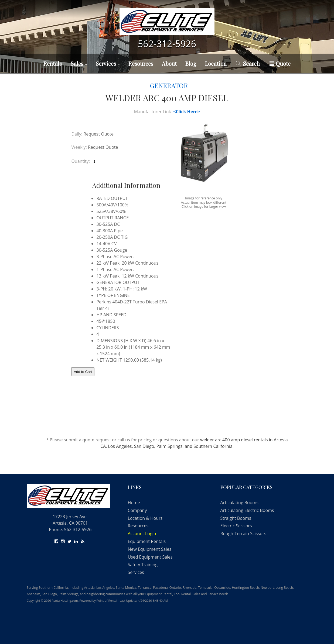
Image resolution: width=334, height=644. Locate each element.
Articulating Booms (239, 503)
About (169, 63)
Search (248, 63)
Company (137, 510)
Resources (141, 63)
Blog (191, 63)
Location (216, 63)
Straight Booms (236, 518)
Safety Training (143, 565)
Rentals (53, 63)
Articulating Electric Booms (247, 510)
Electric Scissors (236, 526)
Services (108, 63)
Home (134, 503)
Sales (79, 63)
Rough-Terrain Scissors (243, 534)
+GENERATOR (167, 85)
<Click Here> (187, 112)
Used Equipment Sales (150, 557)
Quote (280, 63)
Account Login (142, 534)
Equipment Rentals (147, 541)
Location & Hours (145, 518)
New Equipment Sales (149, 549)
